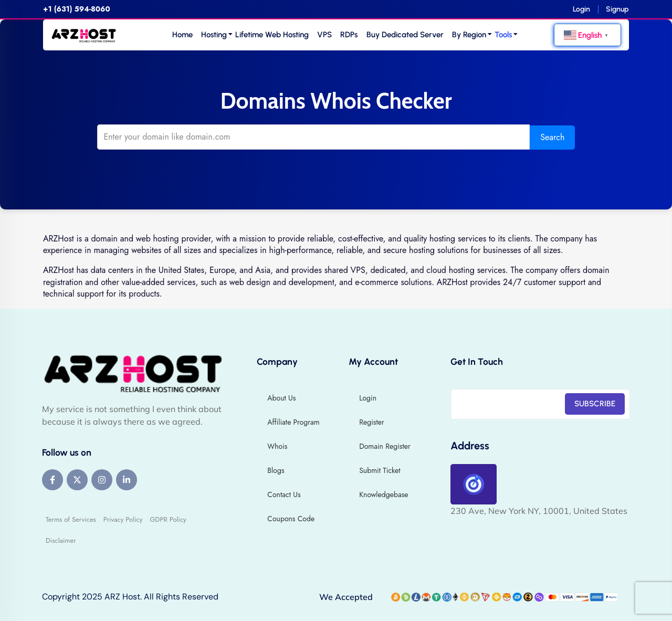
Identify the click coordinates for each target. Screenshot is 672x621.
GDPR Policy (168, 519)
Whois (277, 446)
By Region (469, 35)
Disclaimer (61, 540)
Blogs (276, 470)
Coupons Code (291, 518)
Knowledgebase (384, 494)
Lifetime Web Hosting (272, 35)
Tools (503, 35)
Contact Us (284, 494)
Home (182, 35)
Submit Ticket (380, 470)
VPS (324, 35)
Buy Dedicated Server (405, 35)
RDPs (349, 35)
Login (581, 9)
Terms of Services (71, 519)
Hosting (214, 35)
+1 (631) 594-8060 (77, 9)
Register (372, 422)
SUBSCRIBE (595, 403)
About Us (281, 397)
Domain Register (385, 446)
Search (541, 137)
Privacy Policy (123, 519)
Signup (617, 9)
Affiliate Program (293, 422)
